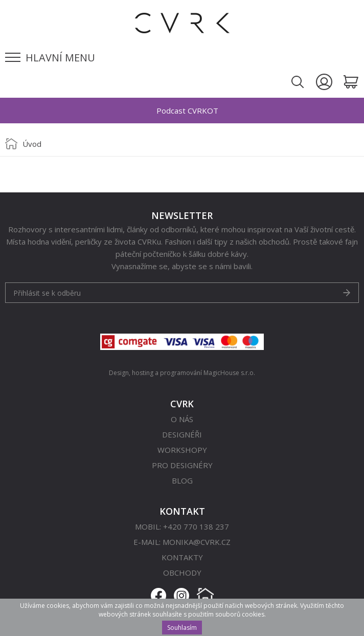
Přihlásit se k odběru (47, 293)
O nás (182, 419)
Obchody (182, 573)
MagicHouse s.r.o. (229, 373)
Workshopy (182, 450)
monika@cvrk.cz (197, 542)
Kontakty (182, 557)
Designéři (182, 434)
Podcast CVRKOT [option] (187, 111)
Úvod (32, 144)
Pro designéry (182, 465)
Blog (182, 480)
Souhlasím (182, 628)
